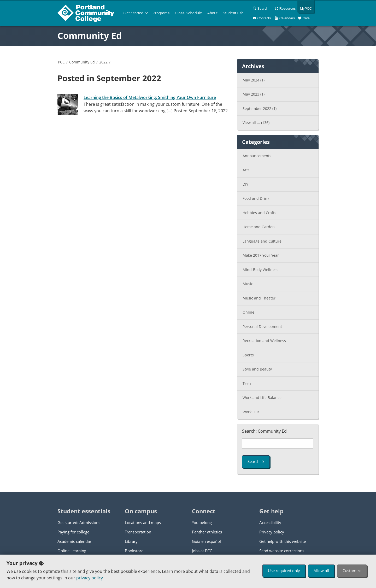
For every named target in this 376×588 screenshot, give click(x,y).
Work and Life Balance (262, 398)
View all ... (256, 123)
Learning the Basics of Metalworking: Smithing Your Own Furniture (150, 97)
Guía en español (206, 541)
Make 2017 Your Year (261, 255)
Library (131, 541)
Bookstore (134, 551)
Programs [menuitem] (161, 13)
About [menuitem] (212, 13)
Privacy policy (272, 532)
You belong (202, 522)
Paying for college (73, 532)
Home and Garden (259, 227)
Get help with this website (283, 541)
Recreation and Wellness (264, 341)
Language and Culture (262, 241)
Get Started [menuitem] (134, 13)
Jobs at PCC (202, 551)
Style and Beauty (257, 369)
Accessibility (270, 522)
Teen (247, 383)
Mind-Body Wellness (260, 270)
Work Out (251, 412)
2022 (103, 62)
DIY (245, 184)
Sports (248, 355)
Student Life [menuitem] (233, 13)
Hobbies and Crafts (259, 213)
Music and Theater (259, 298)
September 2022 (260, 108)
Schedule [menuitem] (188, 13)
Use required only (284, 571)
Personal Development (262, 327)
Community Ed (90, 36)
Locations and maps (143, 522)
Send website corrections (282, 551)
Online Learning (72, 551)
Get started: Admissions (79, 522)
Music (248, 284)
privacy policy (89, 578)
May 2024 (254, 80)
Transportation (138, 532)
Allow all (321, 571)
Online (248, 312)
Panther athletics (207, 532)
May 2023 (254, 94)
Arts (246, 170)
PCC (61, 62)
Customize (352, 571)
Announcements (257, 156)
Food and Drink (256, 198)
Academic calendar (74, 541)
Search (256, 461)
